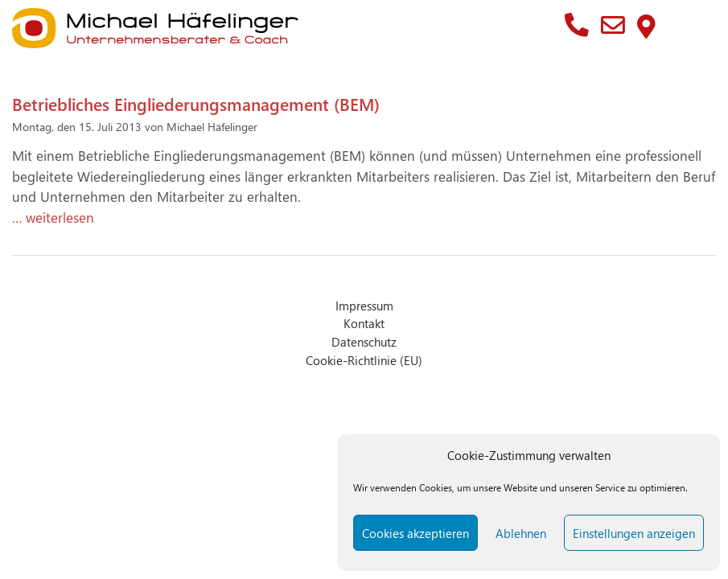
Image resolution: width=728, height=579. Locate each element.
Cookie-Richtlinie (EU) (364, 360)
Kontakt (364, 323)
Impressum (364, 305)
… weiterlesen (53, 217)
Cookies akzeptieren (415, 533)
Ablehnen (521, 533)
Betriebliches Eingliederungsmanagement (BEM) (196, 104)
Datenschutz (364, 341)
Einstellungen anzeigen (634, 533)
